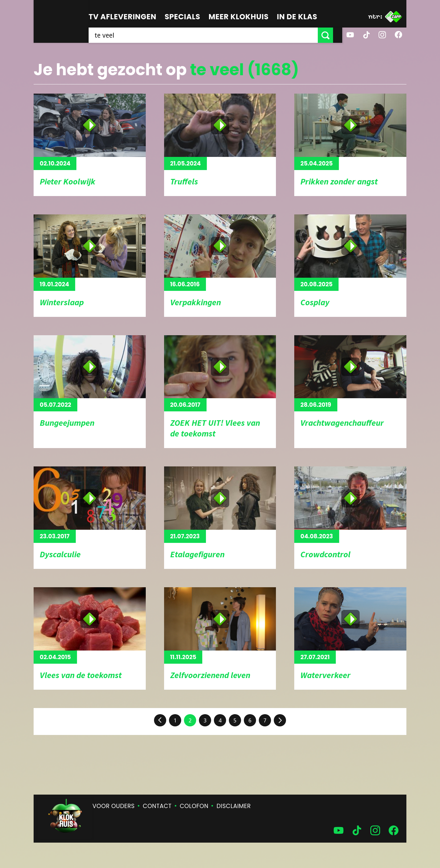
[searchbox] (208, 35)
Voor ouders (114, 806)
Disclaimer (234, 806)
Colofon (194, 806)
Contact (157, 806)
